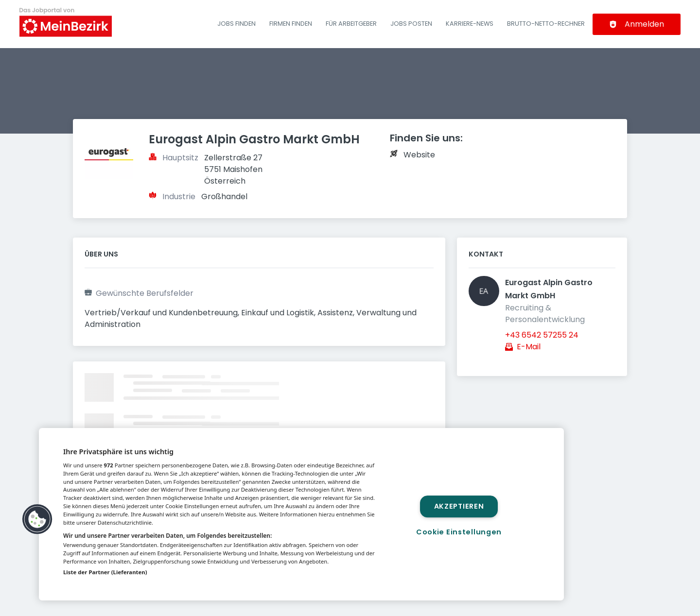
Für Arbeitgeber (351, 24)
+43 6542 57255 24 (542, 335)
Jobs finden (236, 24)
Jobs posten (411, 24)
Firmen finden (291, 24)
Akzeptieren (459, 506)
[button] (37, 519)
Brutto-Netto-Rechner (546, 24)
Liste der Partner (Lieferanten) (105, 572)
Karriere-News (470, 24)
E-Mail (529, 347)
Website (419, 155)
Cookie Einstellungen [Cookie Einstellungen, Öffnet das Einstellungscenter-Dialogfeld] (459, 532)
